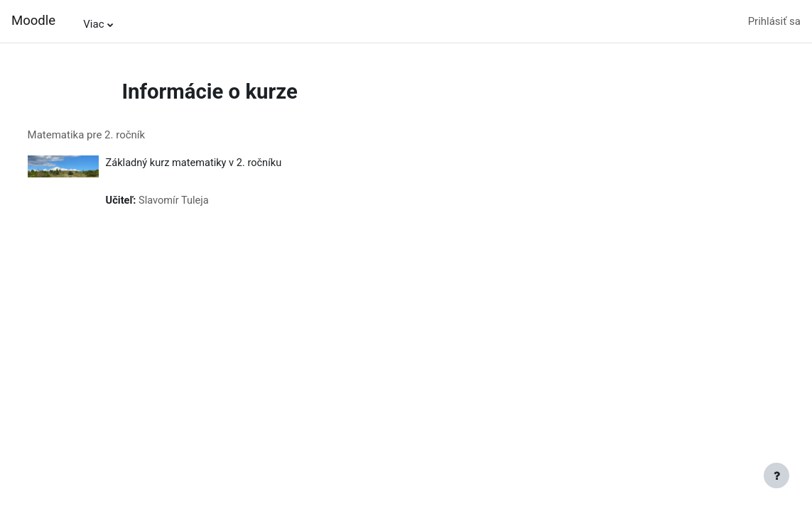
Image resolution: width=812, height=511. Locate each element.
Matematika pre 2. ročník (113, 135)
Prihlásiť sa (774, 21)
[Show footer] (776, 476)
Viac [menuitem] (93, 24)
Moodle (33, 21)
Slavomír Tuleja (202, 202)
